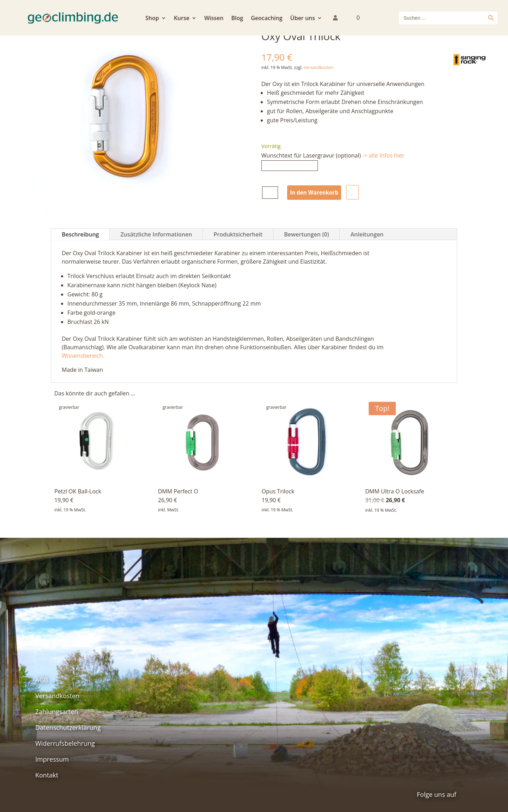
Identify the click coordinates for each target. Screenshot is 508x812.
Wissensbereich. (83, 356)
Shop (152, 19)
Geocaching (267, 19)
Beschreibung (80, 234)
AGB (42, 680)
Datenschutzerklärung (68, 727)
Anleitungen (367, 234)
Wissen (214, 19)
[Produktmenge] (270, 193)
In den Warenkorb (315, 192)
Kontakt (47, 775)
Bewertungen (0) (306, 234)
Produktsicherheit (238, 234)
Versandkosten (319, 67)
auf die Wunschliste (355, 192)
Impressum (52, 759)
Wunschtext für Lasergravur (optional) (333, 155)
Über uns (303, 19)
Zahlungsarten (57, 712)
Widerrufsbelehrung (65, 743)
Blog (237, 19)
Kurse (182, 19)
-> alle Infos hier (383, 155)
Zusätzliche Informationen (156, 234)
